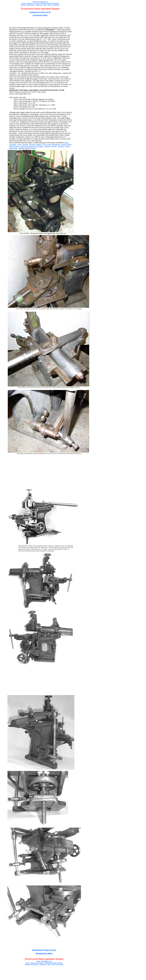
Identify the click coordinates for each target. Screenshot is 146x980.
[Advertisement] (48, 22)
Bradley (39, 144)
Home (24, 3)
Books (50, 5)
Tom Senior (32, 148)
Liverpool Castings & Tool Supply (32, 146)
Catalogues (39, 5)
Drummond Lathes (40, 15)
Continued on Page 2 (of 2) (40, 12)
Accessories (56, 5)
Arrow (19, 144)
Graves (17, 146)
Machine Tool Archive (33, 3)
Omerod (47, 146)
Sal (50, 3)
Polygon (61, 146)
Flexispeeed (56, 144)
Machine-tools (45, 3)
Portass (67, 146)
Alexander (13, 144)
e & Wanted (55, 3)
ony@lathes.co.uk (42, 2)
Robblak (22, 148)
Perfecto (54, 146)
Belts (45, 5)
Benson (25, 144)
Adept (66, 143)
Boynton (32, 144)
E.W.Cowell (47, 144)
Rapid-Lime (13, 148)
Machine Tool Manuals (28, 5)
